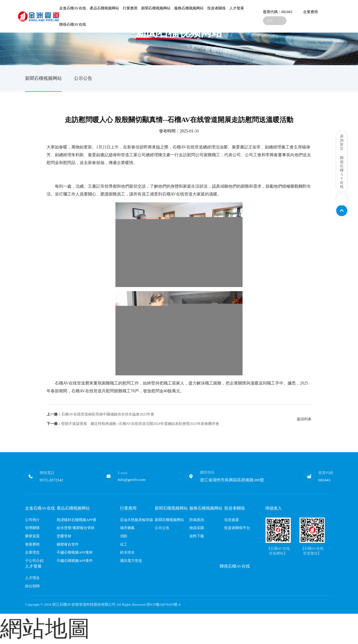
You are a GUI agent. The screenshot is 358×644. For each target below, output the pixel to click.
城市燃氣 (127, 528)
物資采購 (197, 528)
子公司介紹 (34, 561)
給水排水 (127, 552)
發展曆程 (32, 544)
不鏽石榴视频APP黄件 (75, 561)
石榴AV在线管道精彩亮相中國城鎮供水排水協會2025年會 (100, 414)
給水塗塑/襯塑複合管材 (76, 528)
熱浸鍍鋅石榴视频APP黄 (77, 520)
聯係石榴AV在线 (73, 24)
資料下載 (197, 536)
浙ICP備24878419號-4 (163, 604)
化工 (124, 544)
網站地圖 (45, 629)
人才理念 (32, 578)
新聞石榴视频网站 (156, 8)
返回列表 (304, 419)
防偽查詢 (197, 520)
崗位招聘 (32, 586)
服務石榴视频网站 (189, 8)
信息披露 (232, 520)
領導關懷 (32, 528)
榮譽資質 (32, 536)
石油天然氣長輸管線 (137, 520)
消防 (124, 536)
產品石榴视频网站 (104, 8)
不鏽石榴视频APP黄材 (75, 552)
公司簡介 (32, 520)
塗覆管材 (64, 536)
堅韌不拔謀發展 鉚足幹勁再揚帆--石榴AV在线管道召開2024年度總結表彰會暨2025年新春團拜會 (133, 424)
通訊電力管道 (131, 561)
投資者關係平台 (237, 528)
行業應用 (130, 8)
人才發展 (237, 8)
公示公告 (83, 78)
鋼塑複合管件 (68, 544)
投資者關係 (216, 8)
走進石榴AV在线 (73, 8)
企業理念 (32, 552)
